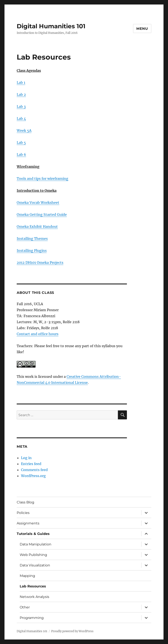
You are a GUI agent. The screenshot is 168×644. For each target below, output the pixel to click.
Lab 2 (21, 95)
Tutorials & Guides (33, 534)
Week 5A (24, 131)
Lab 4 (21, 119)
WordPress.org (33, 476)
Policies (23, 513)
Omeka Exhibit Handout (37, 227)
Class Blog (25, 502)
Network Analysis (34, 597)
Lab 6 (21, 155)
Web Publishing (33, 555)
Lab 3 (21, 107)
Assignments (28, 523)
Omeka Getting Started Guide (42, 215)
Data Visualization (35, 565)
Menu (142, 29)
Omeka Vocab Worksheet (38, 203)
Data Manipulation (36, 544)
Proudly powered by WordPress (72, 631)
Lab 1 (21, 83)
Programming (32, 618)
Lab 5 (21, 143)
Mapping (27, 576)
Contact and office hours (38, 334)
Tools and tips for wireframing (42, 179)
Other (25, 607)
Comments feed (34, 470)
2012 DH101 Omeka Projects (40, 263)
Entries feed (31, 464)
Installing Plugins (32, 251)
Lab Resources (33, 586)
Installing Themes (32, 239)
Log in (26, 458)
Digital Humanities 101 (51, 26)
